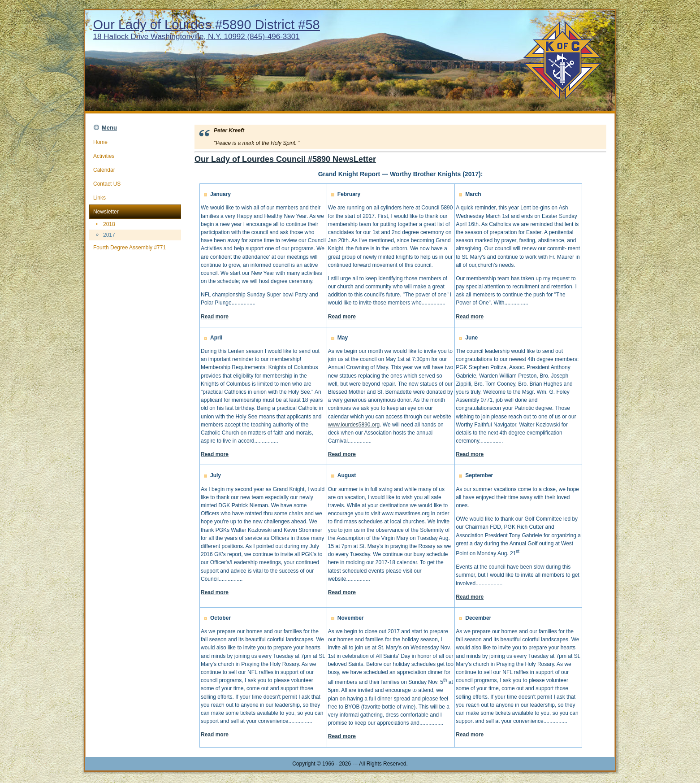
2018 (109, 224)
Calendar (135, 170)
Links (135, 198)
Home (135, 142)
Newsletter (135, 212)
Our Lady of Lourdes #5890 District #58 (207, 25)
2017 (109, 235)
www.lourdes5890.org (354, 425)
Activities (135, 156)
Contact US (135, 184)
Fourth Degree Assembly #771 (135, 248)
